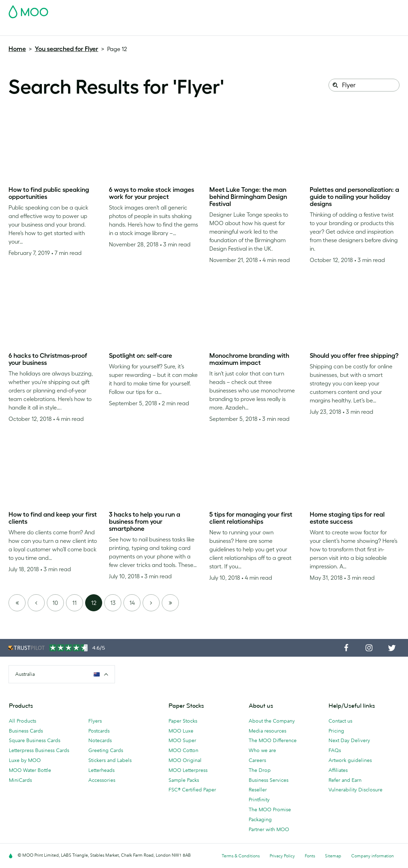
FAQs (335, 750)
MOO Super (182, 740)
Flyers (137, 29)
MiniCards (20, 780)
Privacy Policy (282, 856)
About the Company (272, 721)
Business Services (239, 29)
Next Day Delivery (349, 740)
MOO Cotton (183, 750)
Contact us (340, 721)
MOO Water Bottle (30, 770)
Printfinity (259, 800)
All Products (23, 721)
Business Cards (27, 29)
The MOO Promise (270, 809)
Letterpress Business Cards (39, 750)
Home (17, 49)
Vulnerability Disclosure (355, 790)
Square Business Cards (35, 740)
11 (75, 603)
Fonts (310, 856)
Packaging (260, 819)
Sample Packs (184, 780)
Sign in (313, 10)
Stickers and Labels (110, 760)
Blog (272, 29)
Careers (257, 760)
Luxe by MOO (25, 760)
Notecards (100, 740)
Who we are (262, 750)
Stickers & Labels (103, 29)
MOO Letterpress (188, 770)
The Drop (260, 770)
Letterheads (101, 770)
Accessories (197, 29)
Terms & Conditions (241, 856)
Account (289, 10)
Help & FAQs (299, 29)
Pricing (336, 731)
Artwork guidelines (350, 760)
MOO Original (185, 760)
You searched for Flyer (67, 49)
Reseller (258, 790)
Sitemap (333, 856)
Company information (373, 856)
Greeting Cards (106, 750)
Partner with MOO (269, 829)
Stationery (163, 29)
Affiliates (338, 770)
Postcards (64, 29)
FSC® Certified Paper (192, 790)
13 (113, 603)
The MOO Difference (273, 740)
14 (132, 603)
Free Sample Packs (251, 10)
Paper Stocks (183, 721)
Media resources (268, 731)
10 (55, 603)
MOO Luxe (181, 731)
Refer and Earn (345, 780)
